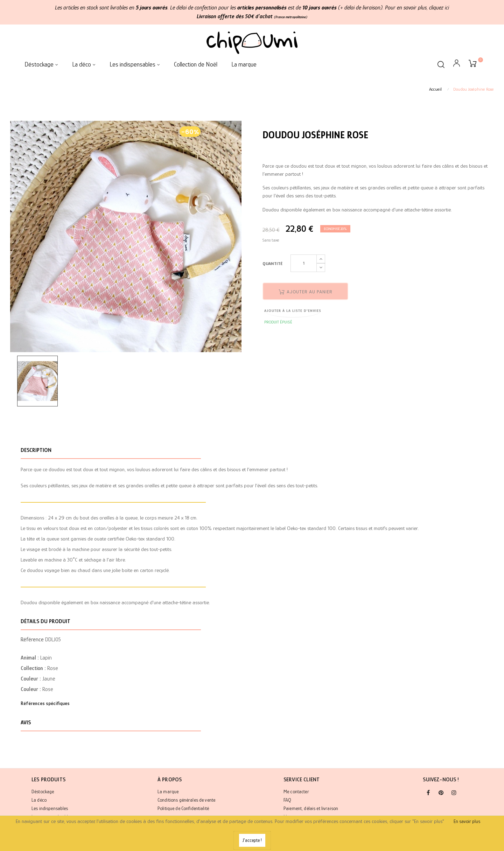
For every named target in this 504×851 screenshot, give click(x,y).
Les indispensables (50, 808)
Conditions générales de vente (186, 800)
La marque (168, 791)
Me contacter (296, 791)
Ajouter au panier (306, 292)
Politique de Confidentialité (183, 808)
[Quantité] (304, 263)
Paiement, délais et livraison (311, 808)
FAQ (287, 800)
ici (447, 8)
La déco (39, 800)
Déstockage (43, 791)
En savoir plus (467, 821)
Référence (32, 640)
